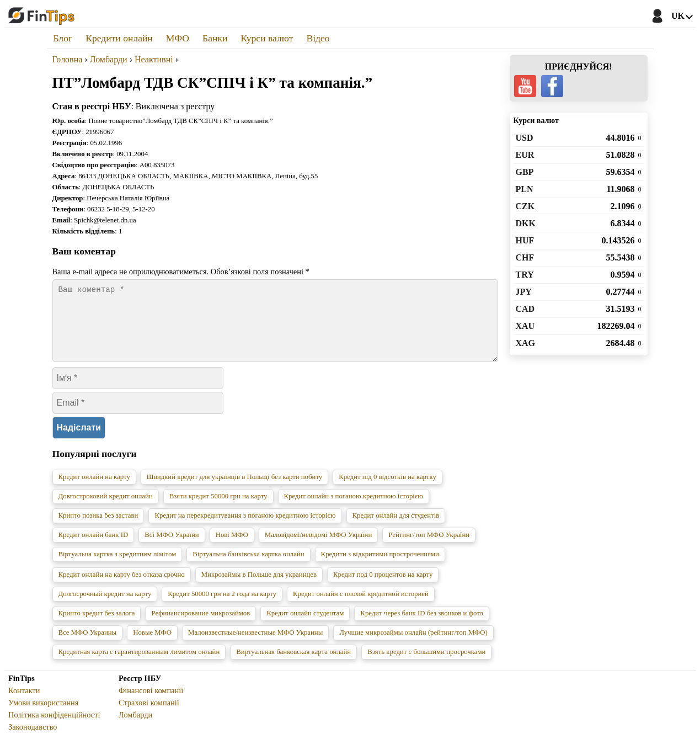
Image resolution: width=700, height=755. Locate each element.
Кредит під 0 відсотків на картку (388, 490)
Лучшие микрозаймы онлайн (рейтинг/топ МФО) (413, 646)
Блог (63, 38)
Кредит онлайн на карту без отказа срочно (122, 588)
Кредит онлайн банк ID (93, 548)
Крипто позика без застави (98, 529)
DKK (526, 223)
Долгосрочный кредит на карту (105, 607)
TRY (525, 275)
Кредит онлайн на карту (94, 490)
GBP (525, 172)
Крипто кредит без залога (97, 626)
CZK (525, 206)
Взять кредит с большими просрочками (426, 665)
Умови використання (43, 716)
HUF (525, 240)
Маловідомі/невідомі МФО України (318, 548)
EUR (525, 155)
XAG (526, 343)
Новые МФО (152, 646)
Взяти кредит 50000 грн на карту (218, 509)
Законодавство (33, 740)
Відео (318, 38)
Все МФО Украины (88, 646)
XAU (525, 326)
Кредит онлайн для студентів (396, 529)
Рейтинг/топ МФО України (429, 548)
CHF (525, 257)
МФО (178, 38)
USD (525, 138)
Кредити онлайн (119, 38)
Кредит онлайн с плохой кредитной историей (361, 607)
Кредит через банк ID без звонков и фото (422, 626)
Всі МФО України (172, 548)
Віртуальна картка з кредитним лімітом (117, 567)
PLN (525, 189)
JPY (524, 292)
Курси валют (267, 38)
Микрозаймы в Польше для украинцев (259, 588)
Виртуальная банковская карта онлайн (293, 665)
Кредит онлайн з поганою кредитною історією (354, 509)
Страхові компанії (149, 716)
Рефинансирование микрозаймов (201, 626)
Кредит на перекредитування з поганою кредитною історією (245, 529)
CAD (525, 309)
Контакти (24, 704)
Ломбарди (135, 728)
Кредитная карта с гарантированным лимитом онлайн (139, 665)
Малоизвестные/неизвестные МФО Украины (255, 646)
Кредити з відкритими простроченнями (380, 567)
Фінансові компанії (151, 704)
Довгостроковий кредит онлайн (106, 509)
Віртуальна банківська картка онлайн (248, 567)
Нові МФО (232, 548)
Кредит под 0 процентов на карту (383, 588)
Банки (215, 38)
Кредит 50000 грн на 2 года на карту (222, 607)
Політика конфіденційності (54, 728)
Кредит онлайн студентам (305, 626)
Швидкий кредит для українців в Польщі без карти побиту (234, 490)
